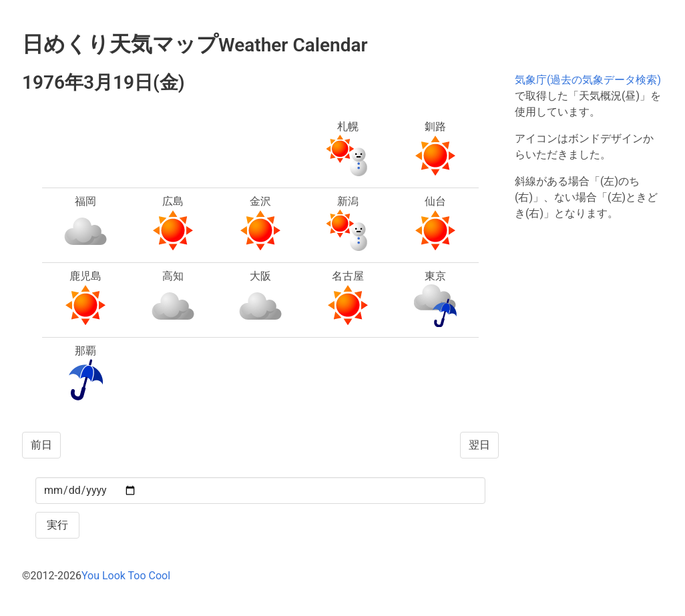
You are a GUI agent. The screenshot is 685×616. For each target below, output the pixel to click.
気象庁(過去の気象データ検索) (588, 80)
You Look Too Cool (126, 576)
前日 (41, 445)
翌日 (479, 445)
